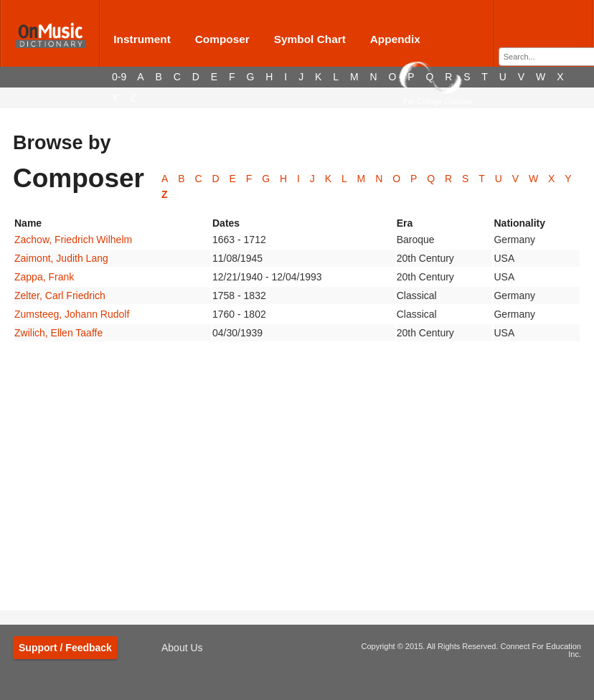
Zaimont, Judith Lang (61, 258)
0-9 (119, 77)
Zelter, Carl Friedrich (60, 295)
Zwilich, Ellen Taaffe (58, 333)
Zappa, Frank (44, 277)
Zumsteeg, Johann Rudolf (72, 314)
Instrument (142, 39)
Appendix (395, 39)
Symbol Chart (310, 39)
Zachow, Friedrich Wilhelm (73, 240)
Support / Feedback (65, 648)
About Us (182, 648)
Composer (222, 39)
